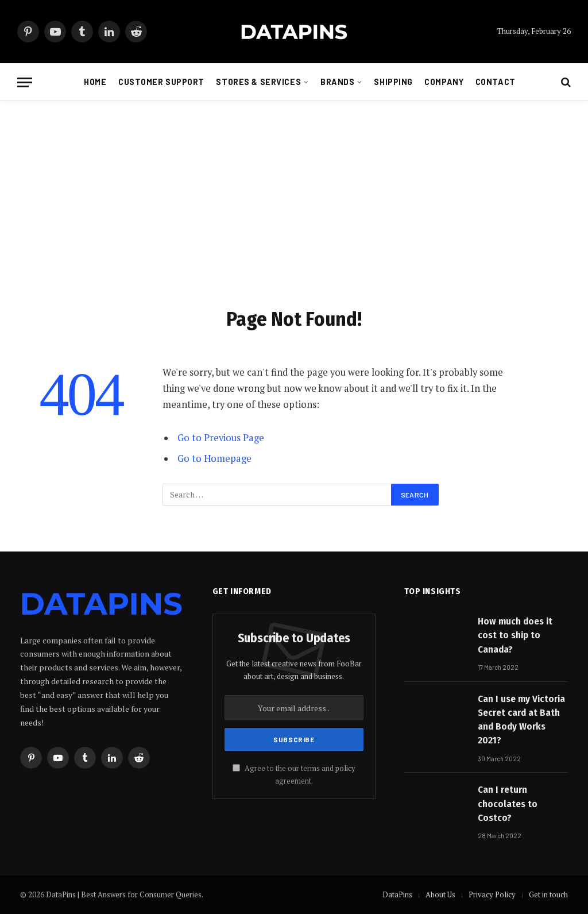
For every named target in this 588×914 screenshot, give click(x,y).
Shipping (393, 82)
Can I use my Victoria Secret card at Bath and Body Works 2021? (521, 720)
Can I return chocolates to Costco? (508, 804)
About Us (440, 894)
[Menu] (25, 82)
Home (95, 82)
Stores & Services (258, 82)
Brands (337, 82)
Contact (496, 82)
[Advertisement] (294, 202)
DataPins (397, 894)
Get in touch (548, 894)
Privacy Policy (492, 894)
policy (345, 768)
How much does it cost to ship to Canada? (515, 635)
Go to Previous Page (221, 438)
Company (444, 82)
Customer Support (161, 82)
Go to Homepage (214, 458)
